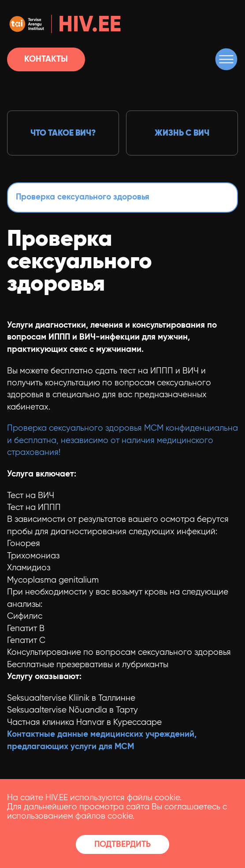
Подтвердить (122, 844)
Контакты (46, 59)
